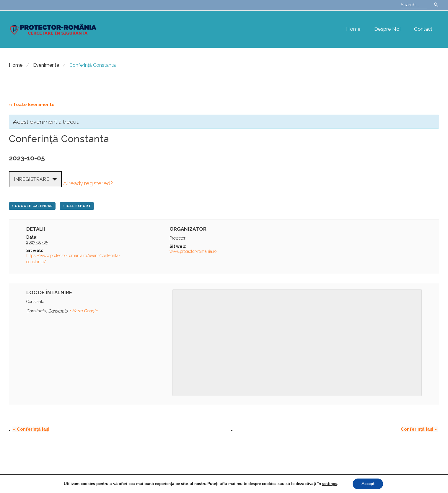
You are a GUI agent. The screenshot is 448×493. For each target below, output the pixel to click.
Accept (368, 484)
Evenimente (46, 65)
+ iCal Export (77, 206)
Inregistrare (32, 179)
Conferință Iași (31, 429)
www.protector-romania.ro (193, 251)
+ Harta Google (83, 311)
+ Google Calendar (32, 206)
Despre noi (387, 29)
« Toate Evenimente (32, 105)
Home (353, 29)
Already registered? (88, 183)
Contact (423, 29)
